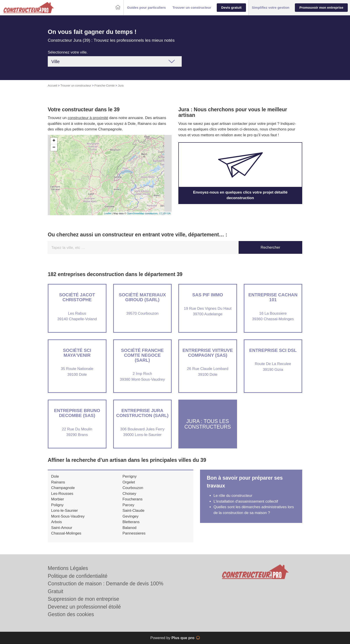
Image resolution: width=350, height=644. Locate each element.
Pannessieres (134, 533)
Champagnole (63, 488)
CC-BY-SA (165, 213)
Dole (55, 476)
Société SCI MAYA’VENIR (77, 353)
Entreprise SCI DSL (273, 350)
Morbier (58, 499)
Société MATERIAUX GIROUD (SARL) (142, 297)
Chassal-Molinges (66, 533)
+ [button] (54, 141)
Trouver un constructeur (76, 86)
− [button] (54, 148)
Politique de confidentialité (78, 576)
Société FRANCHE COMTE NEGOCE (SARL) (142, 355)
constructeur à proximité (88, 118)
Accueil (52, 86)
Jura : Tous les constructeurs (208, 424)
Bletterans (131, 522)
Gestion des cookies (71, 614)
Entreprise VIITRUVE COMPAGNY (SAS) (208, 353)
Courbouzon (133, 488)
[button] (146, 8)
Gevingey (131, 516)
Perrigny (130, 476)
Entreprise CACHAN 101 (273, 297)
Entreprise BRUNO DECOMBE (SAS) (77, 413)
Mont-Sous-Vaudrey (68, 516)
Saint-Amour (62, 528)
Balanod (129, 528)
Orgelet (129, 482)
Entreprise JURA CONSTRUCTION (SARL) (142, 413)
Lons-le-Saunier (65, 511)
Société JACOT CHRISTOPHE (77, 297)
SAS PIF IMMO (208, 295)
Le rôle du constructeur (233, 496)
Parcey (128, 505)
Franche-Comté (104, 86)
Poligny (57, 505)
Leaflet (108, 213)
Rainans (58, 482)
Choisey (129, 494)
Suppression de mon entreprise (83, 599)
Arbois (56, 522)
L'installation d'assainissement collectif (246, 501)
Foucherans (133, 499)
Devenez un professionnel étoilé (84, 607)
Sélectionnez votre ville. (68, 52)
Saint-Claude (133, 511)
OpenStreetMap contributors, (143, 213)
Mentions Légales (68, 568)
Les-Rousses (62, 494)
